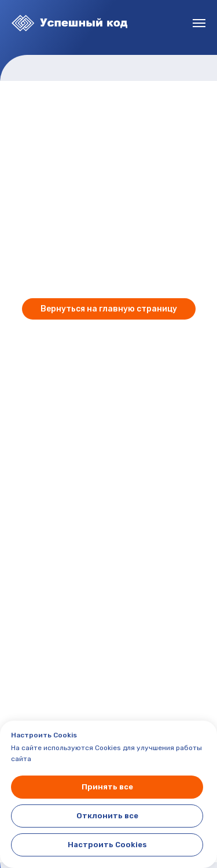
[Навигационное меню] (199, 23)
